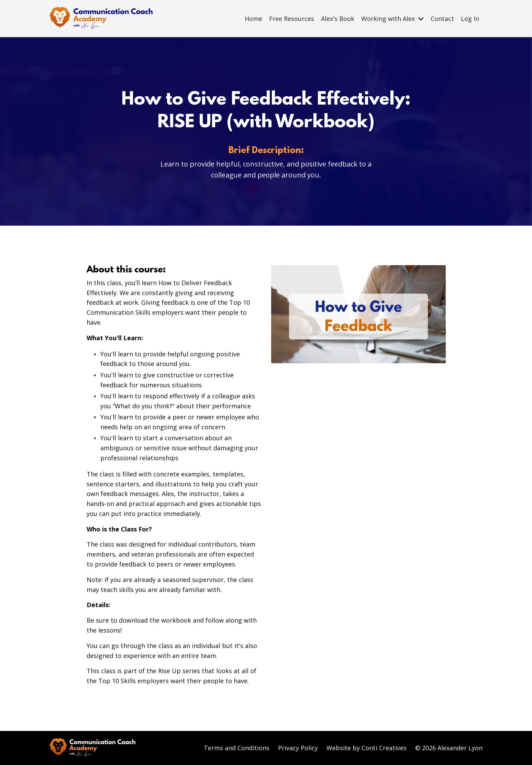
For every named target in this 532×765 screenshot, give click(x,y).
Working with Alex (392, 19)
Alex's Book (338, 19)
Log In (470, 19)
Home (253, 19)
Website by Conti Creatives (367, 748)
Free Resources (292, 19)
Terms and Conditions (237, 748)
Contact (442, 19)
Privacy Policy (298, 748)
